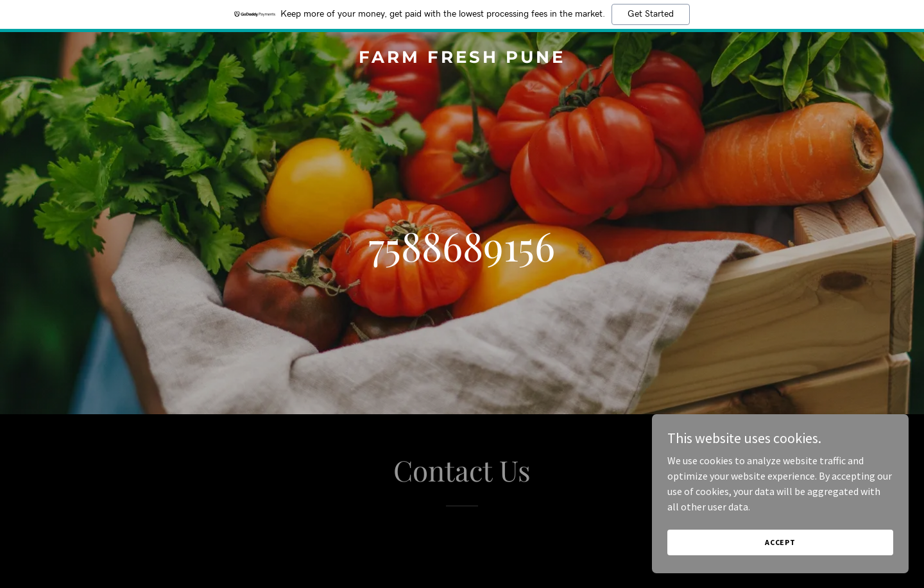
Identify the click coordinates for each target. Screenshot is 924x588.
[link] (462, 59)
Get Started (651, 14)
